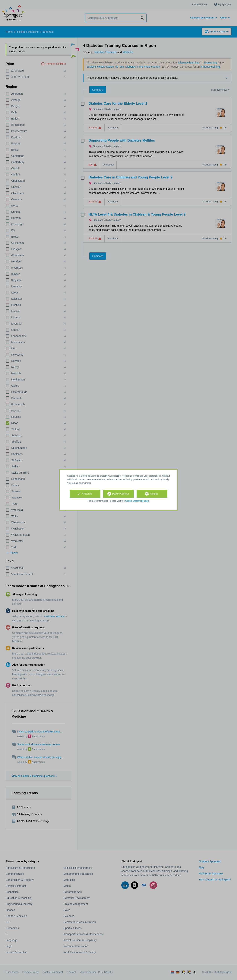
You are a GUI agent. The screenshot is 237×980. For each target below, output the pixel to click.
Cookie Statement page (137, 501)
